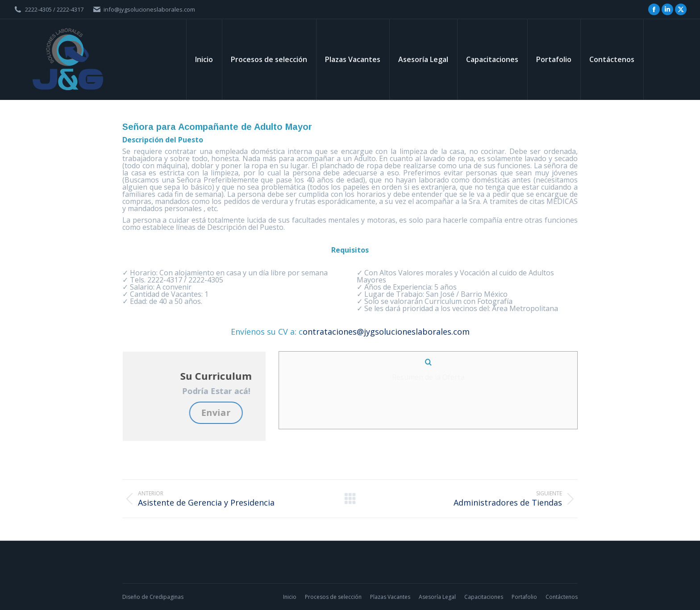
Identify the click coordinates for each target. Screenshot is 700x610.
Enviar (264, 413)
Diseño (131, 597)
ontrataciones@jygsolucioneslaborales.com (386, 332)
